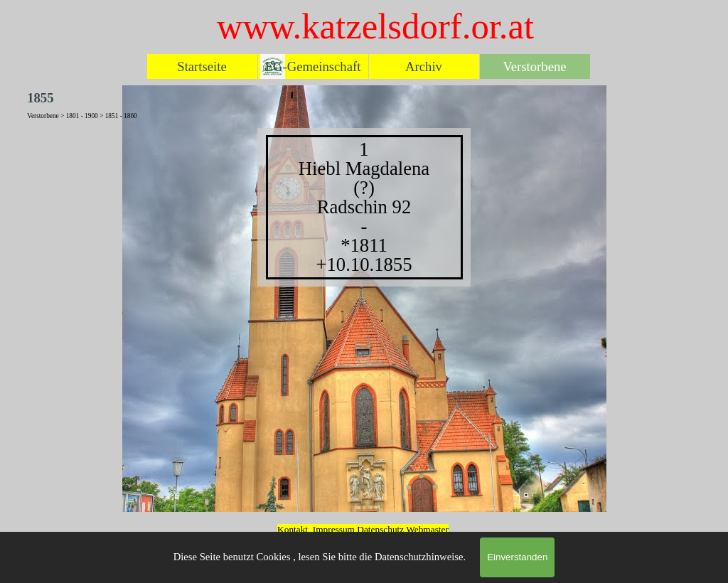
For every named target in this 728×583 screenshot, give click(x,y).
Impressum (334, 529)
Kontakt (293, 529)
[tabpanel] (364, 207)
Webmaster (427, 529)
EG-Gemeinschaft (313, 66)
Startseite (202, 66)
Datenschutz (381, 529)
